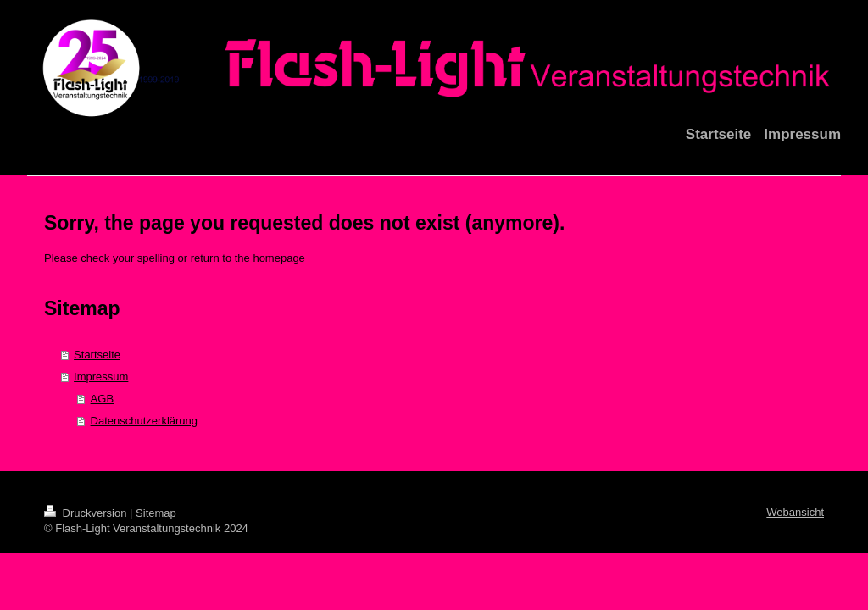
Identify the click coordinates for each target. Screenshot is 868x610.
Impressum (101, 377)
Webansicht (795, 512)
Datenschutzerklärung (144, 421)
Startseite (97, 355)
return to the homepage (248, 258)
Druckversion (87, 513)
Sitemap (156, 513)
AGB (102, 399)
